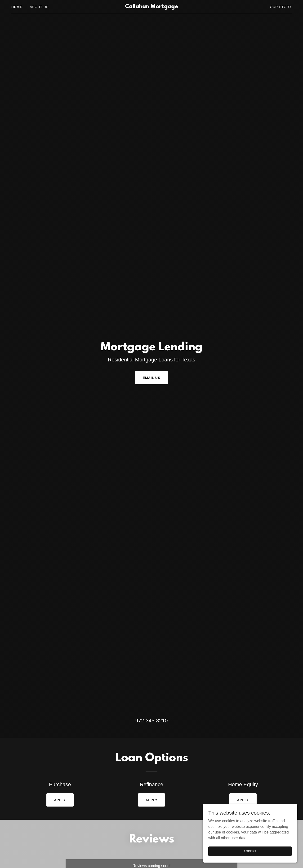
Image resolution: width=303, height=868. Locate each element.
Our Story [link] (281, 7)
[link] (152, 7)
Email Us (152, 378)
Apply (60, 800)
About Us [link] (39, 7)
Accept (250, 851)
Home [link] (17, 7)
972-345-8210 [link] (151, 721)
